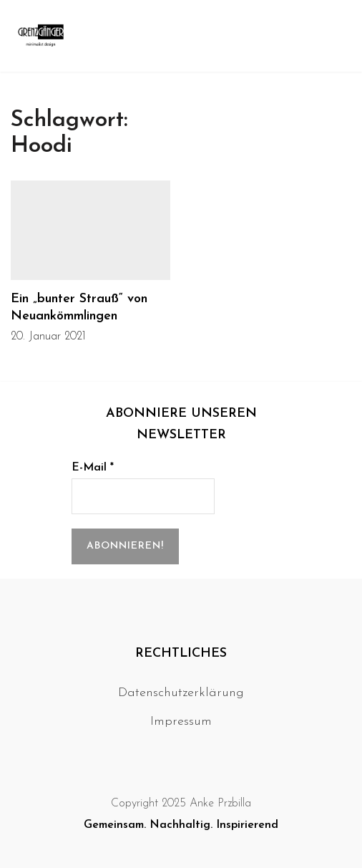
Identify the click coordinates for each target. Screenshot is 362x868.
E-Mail (93, 468)
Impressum (181, 722)
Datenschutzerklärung (181, 693)
